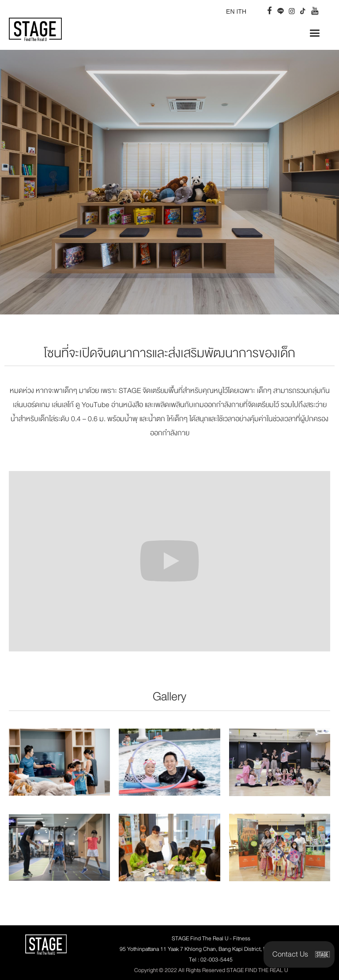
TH (242, 11)
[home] (35, 25)
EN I (232, 11)
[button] (315, 33)
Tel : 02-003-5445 (211, 960)
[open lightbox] (59, 762)
